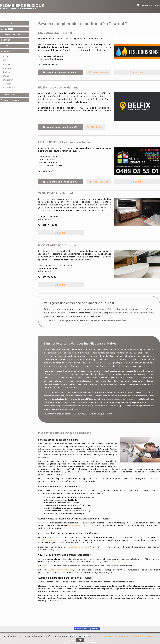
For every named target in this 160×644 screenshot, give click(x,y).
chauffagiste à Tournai (48, 540)
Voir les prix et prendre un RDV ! (60, 127)
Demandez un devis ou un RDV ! (60, 72)
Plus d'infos (139, 72)
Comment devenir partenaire (87, 628)
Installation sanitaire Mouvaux (60, 570)
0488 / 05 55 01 (98, 182)
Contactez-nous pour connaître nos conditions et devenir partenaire (87, 321)
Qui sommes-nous (151, 5)
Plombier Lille (47, 566)
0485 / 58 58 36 (98, 72)
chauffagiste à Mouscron (76, 547)
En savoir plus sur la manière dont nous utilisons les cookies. (127, 636)
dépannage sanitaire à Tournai (80, 525)
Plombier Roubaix (117, 562)
